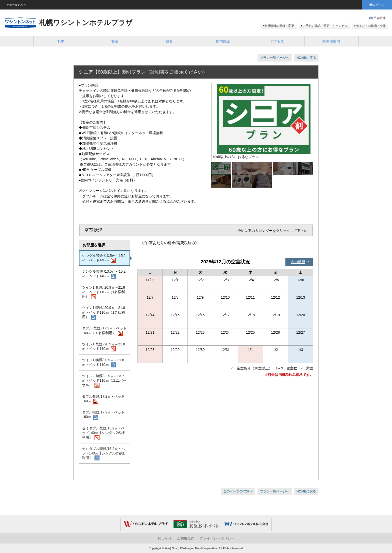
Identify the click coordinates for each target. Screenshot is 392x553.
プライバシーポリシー (217, 538)
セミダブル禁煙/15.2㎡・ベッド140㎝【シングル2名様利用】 (103, 433)
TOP (61, 41)
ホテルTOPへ (17, 5)
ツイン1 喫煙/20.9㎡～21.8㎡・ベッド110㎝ (103, 363)
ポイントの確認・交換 (371, 26)
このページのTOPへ (238, 491)
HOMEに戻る (306, 58)
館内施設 (223, 41)
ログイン (378, 5)
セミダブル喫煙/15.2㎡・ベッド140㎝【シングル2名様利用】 (103, 454)
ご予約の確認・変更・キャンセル (325, 26)
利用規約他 (378, 18)
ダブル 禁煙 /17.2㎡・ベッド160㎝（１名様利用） (104, 331)
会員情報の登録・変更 (279, 26)
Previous (216, 122)
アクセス (277, 41)
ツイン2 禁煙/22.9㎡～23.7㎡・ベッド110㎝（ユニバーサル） (104, 381)
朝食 (169, 41)
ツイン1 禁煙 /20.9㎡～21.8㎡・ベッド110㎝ (103, 347)
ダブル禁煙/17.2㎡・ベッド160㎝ (103, 399)
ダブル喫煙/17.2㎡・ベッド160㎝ (103, 415)
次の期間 (298, 262)
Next (308, 122)
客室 (115, 41)
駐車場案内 (331, 41)
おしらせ (164, 538)
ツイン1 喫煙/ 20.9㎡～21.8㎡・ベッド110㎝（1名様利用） (103, 313)
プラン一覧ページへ (275, 58)
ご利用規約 (185, 538)
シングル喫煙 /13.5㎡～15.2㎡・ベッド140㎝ (104, 274)
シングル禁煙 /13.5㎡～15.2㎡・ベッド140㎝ (104, 258)
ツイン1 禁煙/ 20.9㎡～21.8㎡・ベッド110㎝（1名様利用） (103, 292)
